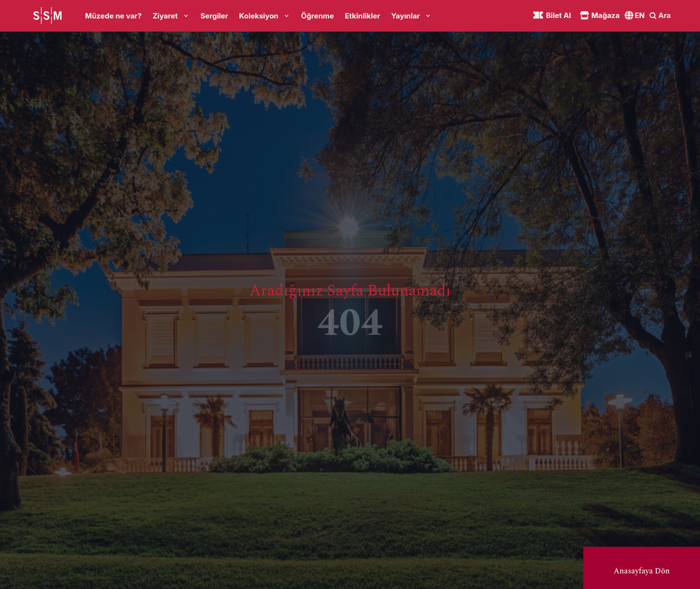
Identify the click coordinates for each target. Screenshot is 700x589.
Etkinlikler (362, 16)
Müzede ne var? (113, 16)
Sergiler (214, 16)
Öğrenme (317, 16)
